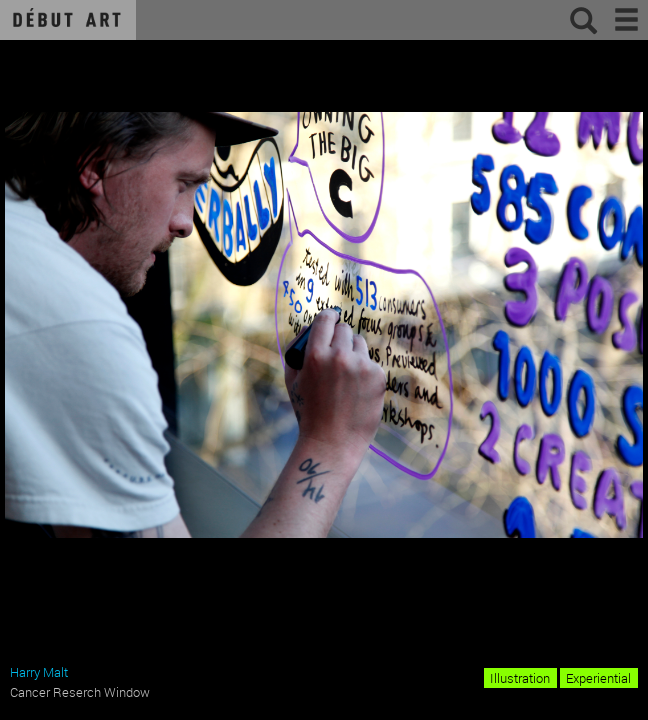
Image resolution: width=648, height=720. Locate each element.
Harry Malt (39, 672)
